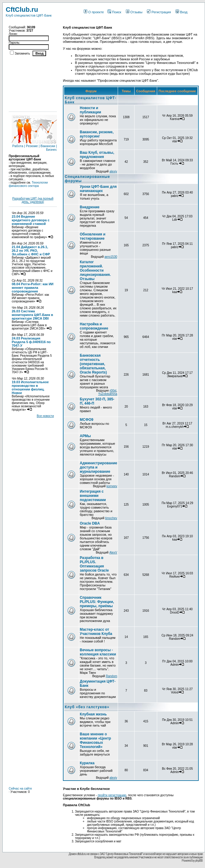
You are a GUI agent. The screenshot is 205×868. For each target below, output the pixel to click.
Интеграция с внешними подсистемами (93, 496)
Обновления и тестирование (93, 236)
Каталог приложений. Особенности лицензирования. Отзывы (95, 270)
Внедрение (90, 207)
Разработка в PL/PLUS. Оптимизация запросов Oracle (94, 564)
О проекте (94, 12)
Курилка (87, 763)
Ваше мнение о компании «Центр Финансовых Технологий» (95, 740)
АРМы (85, 436)
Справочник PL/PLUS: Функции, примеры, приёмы (97, 602)
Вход (182, 12)
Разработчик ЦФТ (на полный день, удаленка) (33, 200)
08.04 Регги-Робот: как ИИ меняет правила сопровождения (33, 288)
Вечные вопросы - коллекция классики (98, 652)
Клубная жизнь (93, 714)
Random (111, 676)
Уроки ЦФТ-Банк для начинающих (98, 189)
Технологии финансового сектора (28, 184)
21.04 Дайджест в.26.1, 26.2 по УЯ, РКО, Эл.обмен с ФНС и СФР (31, 251)
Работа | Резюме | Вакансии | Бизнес (34, 146)
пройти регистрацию (112, 795)
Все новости (45, 416)
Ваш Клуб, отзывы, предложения (97, 155)
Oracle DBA (90, 523)
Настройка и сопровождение (94, 326)
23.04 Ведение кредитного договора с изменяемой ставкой (31, 220)
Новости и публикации (90, 110)
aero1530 (111, 257)
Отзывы (134, 12)
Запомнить (22, 54)
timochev (111, 518)
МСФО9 (87, 420)
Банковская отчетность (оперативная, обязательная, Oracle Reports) (93, 364)
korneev (112, 486)
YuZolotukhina (108, 394)
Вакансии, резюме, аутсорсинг (97, 134)
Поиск (114, 12)
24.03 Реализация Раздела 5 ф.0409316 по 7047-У (31, 342)
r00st (113, 391)
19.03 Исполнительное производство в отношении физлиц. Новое (30, 387)
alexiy (113, 171)
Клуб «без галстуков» (87, 707)
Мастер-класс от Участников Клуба (96, 632)
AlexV (113, 552)
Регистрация (159, 12)
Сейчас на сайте (20, 789)
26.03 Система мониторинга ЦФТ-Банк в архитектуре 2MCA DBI (32, 315)
